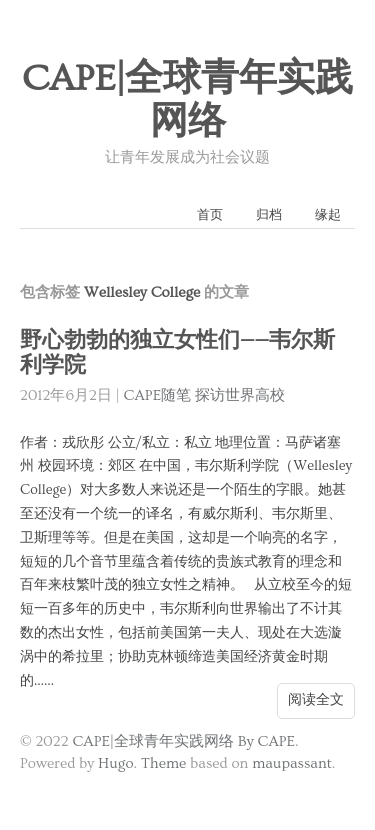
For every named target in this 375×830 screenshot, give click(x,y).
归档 (269, 215)
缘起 (328, 215)
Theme (163, 763)
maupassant (292, 763)
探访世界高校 (240, 395)
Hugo (115, 763)
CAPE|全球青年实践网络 (188, 100)
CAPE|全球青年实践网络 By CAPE (183, 741)
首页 (210, 215)
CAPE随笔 (158, 395)
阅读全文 (316, 700)
